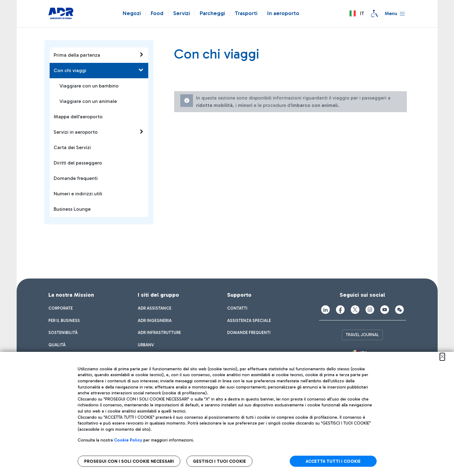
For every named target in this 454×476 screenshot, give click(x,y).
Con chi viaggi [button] (99, 70)
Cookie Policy (128, 440)
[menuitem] (61, 308)
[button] (357, 14)
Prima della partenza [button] (99, 55)
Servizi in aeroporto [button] (99, 132)
